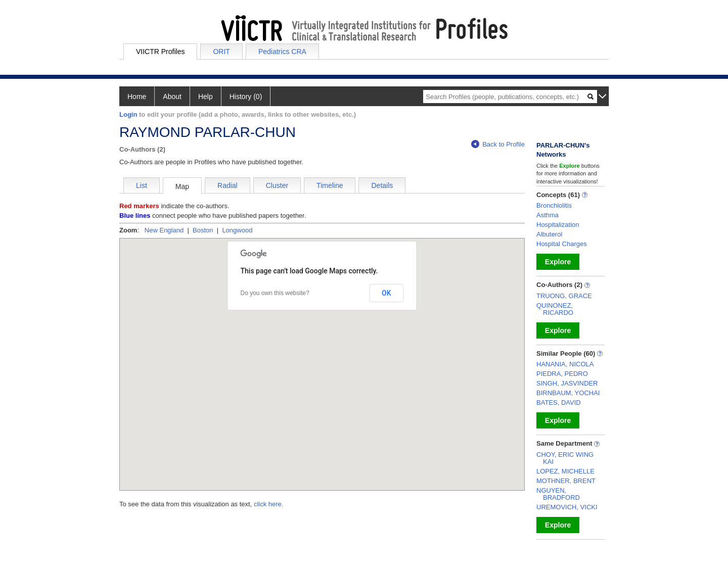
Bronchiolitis (554, 205)
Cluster (277, 185)
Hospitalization (558, 225)
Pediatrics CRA (282, 52)
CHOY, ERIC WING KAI (565, 458)
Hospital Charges (562, 244)
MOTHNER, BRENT (566, 481)
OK (386, 293)
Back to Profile (498, 144)
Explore (558, 262)
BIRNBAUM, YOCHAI (568, 393)
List (142, 185)
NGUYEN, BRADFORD (558, 494)
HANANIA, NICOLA (565, 364)
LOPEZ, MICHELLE (565, 471)
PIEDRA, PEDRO (562, 374)
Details (382, 185)
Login (128, 114)
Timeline (330, 185)
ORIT (221, 52)
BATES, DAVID (559, 402)
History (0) (246, 97)
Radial (227, 185)
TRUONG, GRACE (564, 296)
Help (206, 97)
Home (137, 97)
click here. (269, 504)
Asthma (548, 215)
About (172, 97)
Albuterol (549, 234)
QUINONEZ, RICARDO (555, 309)
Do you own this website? (275, 293)
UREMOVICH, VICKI (567, 507)
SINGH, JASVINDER (567, 383)
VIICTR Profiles (160, 52)
